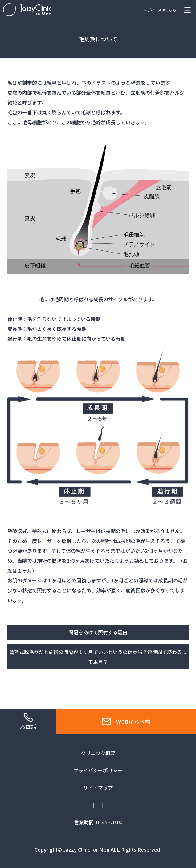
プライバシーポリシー (98, 770)
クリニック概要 (98, 753)
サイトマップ (98, 788)
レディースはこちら (160, 10)
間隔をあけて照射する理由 (98, 632)
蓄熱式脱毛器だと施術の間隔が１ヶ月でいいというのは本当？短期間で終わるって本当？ (98, 657)
